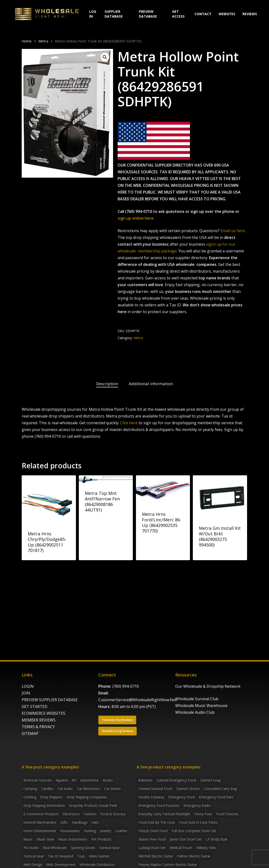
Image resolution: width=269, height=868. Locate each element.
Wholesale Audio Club (195, 712)
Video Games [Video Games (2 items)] (99, 856)
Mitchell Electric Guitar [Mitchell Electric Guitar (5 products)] (156, 856)
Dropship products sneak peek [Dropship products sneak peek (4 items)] (93, 805)
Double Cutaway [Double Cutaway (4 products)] (151, 797)
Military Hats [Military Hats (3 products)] (206, 848)
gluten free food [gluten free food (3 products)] (152, 839)
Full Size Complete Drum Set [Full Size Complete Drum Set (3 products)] (194, 831)
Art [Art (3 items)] (74, 780)
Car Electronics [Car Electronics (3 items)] (88, 789)
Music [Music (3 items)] (28, 839)
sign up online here (136, 218)
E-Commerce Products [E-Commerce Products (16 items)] (41, 814)
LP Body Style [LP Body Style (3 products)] (217, 839)
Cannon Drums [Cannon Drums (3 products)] (188, 789)
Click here (129, 423)
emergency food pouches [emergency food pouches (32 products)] (159, 805)
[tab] (107, 384)
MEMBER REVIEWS (39, 720)
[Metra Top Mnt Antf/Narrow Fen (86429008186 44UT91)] (106, 479)
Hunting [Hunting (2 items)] (90, 831)
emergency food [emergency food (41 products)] (182, 797)
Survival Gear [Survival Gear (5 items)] (109, 848)
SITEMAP (30, 733)
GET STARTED (35, 707)
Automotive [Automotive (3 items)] (89, 780)
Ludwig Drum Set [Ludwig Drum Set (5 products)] (152, 848)
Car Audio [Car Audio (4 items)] (65, 789)
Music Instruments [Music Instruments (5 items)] (73, 839)
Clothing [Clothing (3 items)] (30, 797)
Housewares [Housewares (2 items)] (70, 831)
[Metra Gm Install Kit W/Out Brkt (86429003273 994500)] (220, 497)
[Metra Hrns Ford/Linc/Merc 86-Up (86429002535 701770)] (163, 490)
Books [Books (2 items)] (108, 780)
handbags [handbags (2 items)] (80, 822)
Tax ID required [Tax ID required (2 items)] (61, 856)
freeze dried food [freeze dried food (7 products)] (153, 831)
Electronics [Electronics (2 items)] (71, 814)
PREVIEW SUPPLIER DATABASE (50, 700)
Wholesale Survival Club (197, 699)
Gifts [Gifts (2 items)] (64, 822)
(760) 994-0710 (126, 686)
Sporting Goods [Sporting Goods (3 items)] (83, 848)
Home (27, 41)
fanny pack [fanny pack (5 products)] (203, 814)
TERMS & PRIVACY (38, 727)
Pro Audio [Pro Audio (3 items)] (31, 848)
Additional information (151, 384)
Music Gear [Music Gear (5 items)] (45, 839)
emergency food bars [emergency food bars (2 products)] (216, 797)
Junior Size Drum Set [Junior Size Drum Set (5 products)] (186, 839)
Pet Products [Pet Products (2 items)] (101, 839)
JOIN (26, 693)
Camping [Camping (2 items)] (30, 789)
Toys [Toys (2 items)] (81, 856)
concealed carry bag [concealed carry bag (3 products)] (220, 789)
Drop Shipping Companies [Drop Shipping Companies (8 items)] (87, 797)
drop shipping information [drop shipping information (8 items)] (44, 805)
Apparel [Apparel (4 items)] (62, 780)
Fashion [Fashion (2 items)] (90, 814)
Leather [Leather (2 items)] (121, 831)
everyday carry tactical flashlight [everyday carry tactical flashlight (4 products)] (164, 814)
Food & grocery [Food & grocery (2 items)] (113, 814)
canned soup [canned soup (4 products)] (210, 780)
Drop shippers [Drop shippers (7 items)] (51, 797)
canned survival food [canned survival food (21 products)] (155, 789)
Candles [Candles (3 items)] (47, 789)
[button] (105, 57)
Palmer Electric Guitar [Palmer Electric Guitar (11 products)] (194, 856)
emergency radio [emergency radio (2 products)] (197, 805)
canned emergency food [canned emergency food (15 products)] (176, 780)
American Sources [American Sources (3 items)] (37, 780)
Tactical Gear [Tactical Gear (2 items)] (34, 856)
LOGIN (28, 686)
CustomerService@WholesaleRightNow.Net (138, 700)
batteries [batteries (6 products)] (145, 780)
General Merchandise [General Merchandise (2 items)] (40, 822)
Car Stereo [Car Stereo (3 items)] (112, 789)
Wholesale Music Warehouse (201, 706)
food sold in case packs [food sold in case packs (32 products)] (198, 822)
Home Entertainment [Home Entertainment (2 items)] (40, 831)
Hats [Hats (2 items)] (95, 822)
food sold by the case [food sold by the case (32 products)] (157, 822)
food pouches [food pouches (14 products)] (228, 814)
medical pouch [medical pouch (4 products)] (181, 848)
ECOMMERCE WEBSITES (44, 713)
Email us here (233, 231)
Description (107, 384)
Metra (43, 41)
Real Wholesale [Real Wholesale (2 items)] (55, 848)
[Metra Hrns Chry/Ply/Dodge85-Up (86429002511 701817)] (49, 500)
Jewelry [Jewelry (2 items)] (106, 831)
